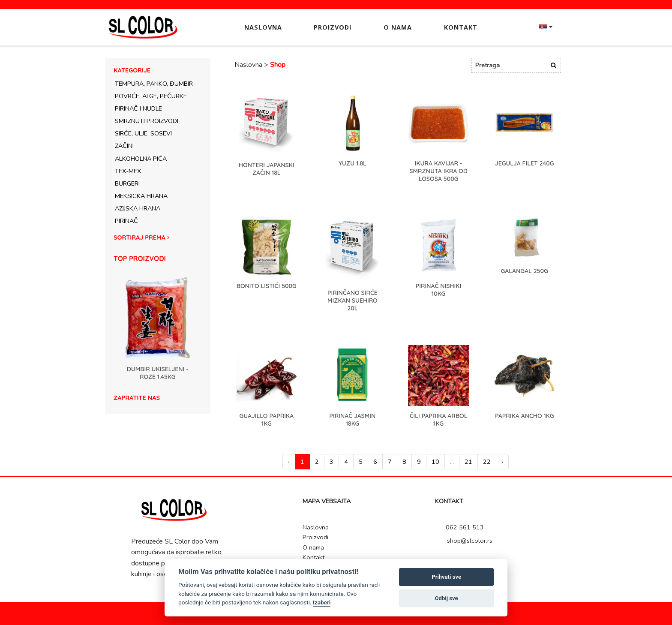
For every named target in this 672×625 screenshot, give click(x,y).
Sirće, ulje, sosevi (143, 133)
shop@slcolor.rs (466, 541)
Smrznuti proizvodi (147, 121)
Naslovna (263, 27)
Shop (278, 65)
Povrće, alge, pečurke (151, 96)
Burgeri (127, 183)
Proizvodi (333, 27)
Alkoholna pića (141, 159)
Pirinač (126, 221)
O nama (398, 27)
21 (468, 462)
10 (435, 462)
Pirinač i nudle (138, 108)
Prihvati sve (446, 577)
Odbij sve (447, 598)
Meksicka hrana (141, 196)
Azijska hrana (138, 208)
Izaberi (322, 602)
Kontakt (461, 27)
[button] (158, 240)
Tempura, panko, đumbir (154, 84)
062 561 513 (462, 527)
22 (487, 462)
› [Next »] (502, 462)
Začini (124, 146)
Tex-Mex (128, 171)
